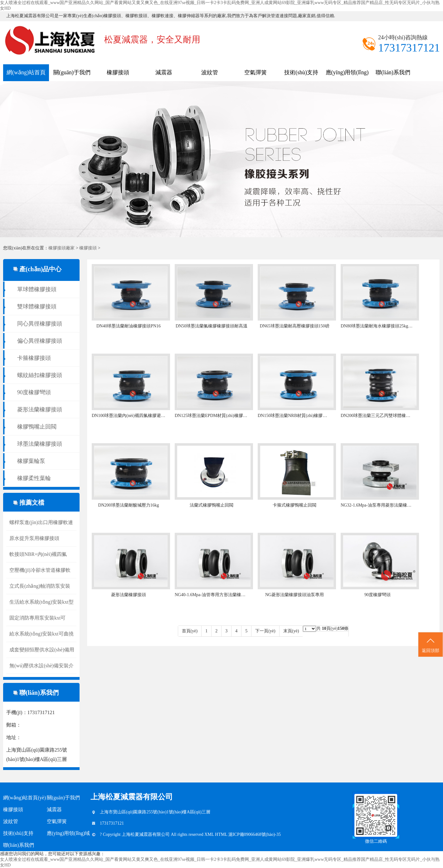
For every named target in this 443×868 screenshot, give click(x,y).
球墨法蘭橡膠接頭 (40, 444)
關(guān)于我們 (72, 72)
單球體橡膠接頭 (37, 289)
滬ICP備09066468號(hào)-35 (255, 834)
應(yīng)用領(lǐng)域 (347, 75)
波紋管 (210, 72)
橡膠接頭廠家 (61, 248)
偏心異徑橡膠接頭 (40, 341)
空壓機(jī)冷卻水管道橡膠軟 (40, 570)
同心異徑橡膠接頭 (40, 324)
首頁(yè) (190, 631)
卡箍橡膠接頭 (34, 358)
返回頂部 (431, 645)
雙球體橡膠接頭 (37, 306)
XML (210, 834)
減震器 (164, 72)
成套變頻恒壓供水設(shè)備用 (42, 650)
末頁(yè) (291, 631)
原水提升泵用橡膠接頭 (34, 538)
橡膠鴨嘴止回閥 (37, 427)
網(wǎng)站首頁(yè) (26, 75)
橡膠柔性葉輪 (34, 478)
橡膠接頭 (118, 72)
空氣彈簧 (256, 72)
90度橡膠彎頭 (34, 392)
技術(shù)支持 (301, 72)
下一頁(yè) (265, 631)
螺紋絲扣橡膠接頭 (40, 375)
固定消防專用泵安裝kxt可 (37, 618)
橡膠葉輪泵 (31, 461)
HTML (222, 834)
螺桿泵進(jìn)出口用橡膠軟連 (41, 522)
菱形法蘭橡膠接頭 (40, 409)
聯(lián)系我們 (393, 72)
